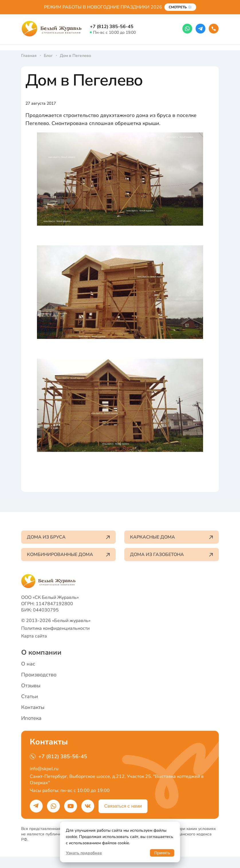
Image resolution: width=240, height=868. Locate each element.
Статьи (30, 696)
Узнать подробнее (84, 853)
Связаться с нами (123, 806)
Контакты (33, 707)
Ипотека (31, 718)
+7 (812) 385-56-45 (112, 27)
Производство (39, 675)
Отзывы (31, 686)
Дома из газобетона (172, 555)
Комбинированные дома (68, 555)
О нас (28, 664)
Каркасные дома (172, 537)
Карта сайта (34, 636)
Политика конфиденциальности (55, 628)
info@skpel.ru (44, 769)
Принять (162, 853)
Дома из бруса (68, 537)
